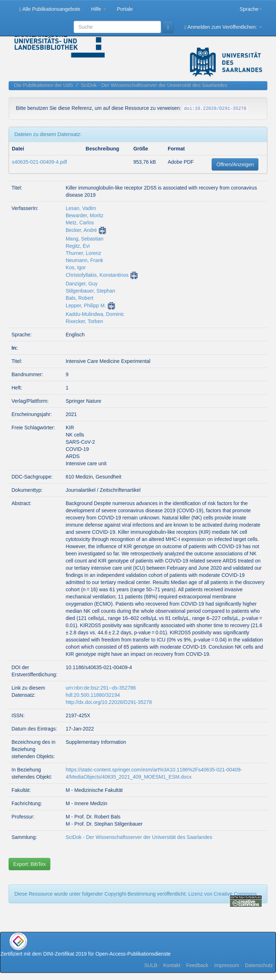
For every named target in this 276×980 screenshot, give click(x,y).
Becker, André (81, 230)
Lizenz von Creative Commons (223, 894)
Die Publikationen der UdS (43, 85)
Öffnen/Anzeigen (235, 164)
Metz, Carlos (80, 223)
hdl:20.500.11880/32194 (93, 695)
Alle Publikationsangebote (50, 9)
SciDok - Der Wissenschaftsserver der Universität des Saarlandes (154, 85)
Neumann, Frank (84, 260)
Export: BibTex (29, 864)
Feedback (197, 965)
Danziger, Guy (82, 284)
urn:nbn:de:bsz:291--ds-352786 (101, 688)
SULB (151, 965)
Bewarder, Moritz (85, 215)
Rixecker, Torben (84, 321)
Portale (125, 9)
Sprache (251, 9)
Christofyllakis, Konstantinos (97, 275)
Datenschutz (259, 965)
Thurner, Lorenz (84, 253)
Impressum (227, 965)
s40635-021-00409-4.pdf (39, 162)
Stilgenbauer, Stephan (91, 291)
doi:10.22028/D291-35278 (215, 109)
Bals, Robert (80, 298)
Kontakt (172, 965)
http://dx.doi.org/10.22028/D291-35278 (109, 702)
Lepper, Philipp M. (86, 305)
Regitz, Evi (78, 246)
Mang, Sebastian (85, 239)
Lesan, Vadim (81, 208)
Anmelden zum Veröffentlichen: (223, 27)
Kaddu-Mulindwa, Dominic (95, 314)
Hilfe (98, 9)
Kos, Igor (76, 267)
